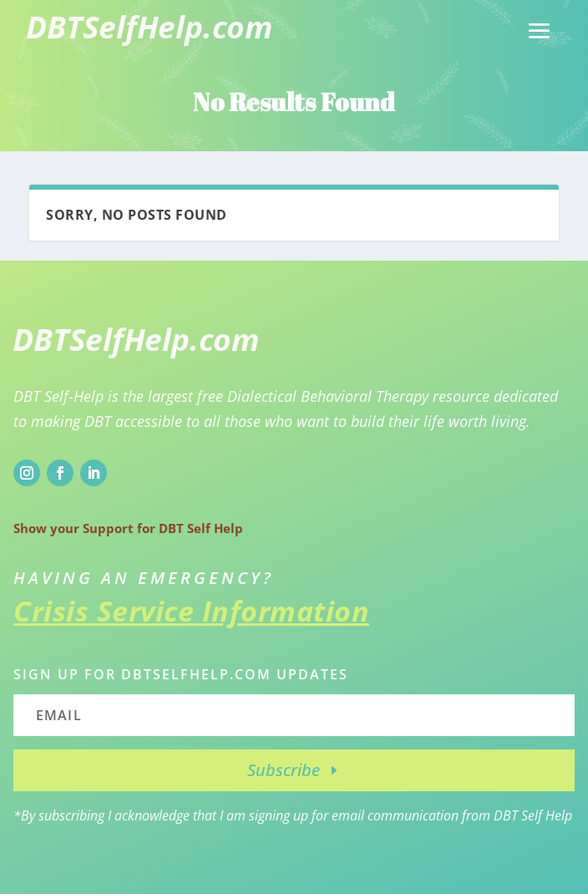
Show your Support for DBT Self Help (128, 528)
